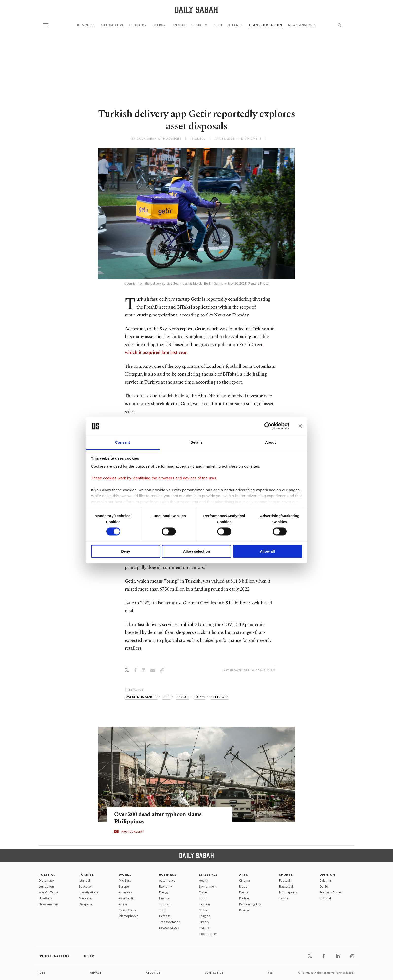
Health (204, 881)
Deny (126, 551)
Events (244, 892)
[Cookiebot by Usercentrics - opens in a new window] (268, 426)
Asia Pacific (127, 898)
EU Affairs (45, 898)
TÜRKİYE (87, 875)
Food (203, 898)
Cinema (244, 881)
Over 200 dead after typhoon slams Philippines (160, 818)
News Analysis (302, 25)
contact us (214, 973)
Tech (218, 25)
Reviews (245, 910)
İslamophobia (129, 916)
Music (243, 886)
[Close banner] (300, 426)
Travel (203, 892)
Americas (125, 892)
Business (86, 25)
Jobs (42, 973)
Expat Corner (208, 934)
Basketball (286, 886)
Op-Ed (324, 886)
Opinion (327, 875)
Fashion (204, 904)
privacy (96, 973)
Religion (205, 916)
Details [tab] (196, 442)
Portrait (244, 898)
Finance (179, 25)
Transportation (265, 25)
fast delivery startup (141, 697)
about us (153, 973)
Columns (325, 881)
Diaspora (85, 904)
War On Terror (49, 892)
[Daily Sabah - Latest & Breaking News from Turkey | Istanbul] (196, 9)
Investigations (89, 892)
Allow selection (196, 551)
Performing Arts (250, 904)
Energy (159, 25)
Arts (244, 875)
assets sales (219, 697)
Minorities (86, 898)
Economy (138, 25)
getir (166, 697)
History (204, 922)
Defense (235, 25)
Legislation (46, 886)
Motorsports (288, 892)
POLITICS (47, 875)
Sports (286, 875)
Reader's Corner (331, 892)
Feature (204, 928)
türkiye (200, 697)
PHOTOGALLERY (133, 832)
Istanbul (84, 881)
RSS (270, 973)
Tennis (284, 898)
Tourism (200, 25)
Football (285, 881)
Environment (208, 886)
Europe (124, 886)
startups (182, 697)
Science (204, 910)
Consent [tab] (123, 442)
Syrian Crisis (127, 910)
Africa (123, 904)
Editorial (325, 898)
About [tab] (270, 442)
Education (86, 886)
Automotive (112, 25)
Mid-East (125, 881)
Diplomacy (46, 881)
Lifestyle (208, 875)
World (125, 875)
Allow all (267, 551)
